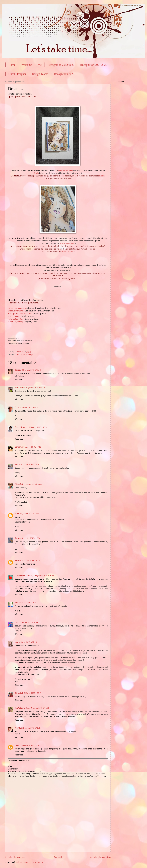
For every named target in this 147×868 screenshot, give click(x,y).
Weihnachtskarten (68, 243)
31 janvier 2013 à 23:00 (44, 575)
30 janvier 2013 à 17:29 (35, 387)
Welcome (27, 65)
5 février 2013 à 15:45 (32, 728)
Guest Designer (17, 74)
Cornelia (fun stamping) (24, 575)
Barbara (18, 447)
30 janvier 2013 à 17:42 (29, 407)
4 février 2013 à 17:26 (28, 642)
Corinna (18, 370)
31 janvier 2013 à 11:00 (29, 514)
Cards (18, 354)
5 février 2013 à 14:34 (40, 708)
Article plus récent (15, 857)
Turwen (18, 538)
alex (16, 603)
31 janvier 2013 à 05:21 (33, 484)
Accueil (58, 857)
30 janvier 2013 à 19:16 (32, 447)
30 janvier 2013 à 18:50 (38, 427)
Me (40, 65)
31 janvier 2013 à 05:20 (30, 464)
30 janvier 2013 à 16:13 (31, 370)
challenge (29, 354)
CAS (23, 354)
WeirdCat (19, 728)
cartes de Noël (68, 252)
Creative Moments (16, 311)
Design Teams (40, 74)
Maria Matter (20, 387)
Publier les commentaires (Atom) (30, 862)
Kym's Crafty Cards (23, 708)
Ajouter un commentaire (19, 761)
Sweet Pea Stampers (17, 308)
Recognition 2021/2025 (94, 65)
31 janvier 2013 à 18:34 (31, 538)
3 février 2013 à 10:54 (29, 622)
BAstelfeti (19, 484)
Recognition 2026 (64, 74)
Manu (17, 514)
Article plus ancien (100, 857)
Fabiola (18, 560)
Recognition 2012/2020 (61, 65)
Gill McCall (19, 693)
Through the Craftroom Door (20, 314)
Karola (36, 173)
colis (62, 176)
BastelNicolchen (21, 427)
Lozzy (17, 622)
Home (12, 65)
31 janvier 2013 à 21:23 (31, 560)
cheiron (18, 745)
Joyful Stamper (14, 316)
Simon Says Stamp (16, 322)
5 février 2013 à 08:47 (33, 693)
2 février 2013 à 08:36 (28, 603)
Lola (17, 642)
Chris (17, 407)
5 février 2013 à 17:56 (31, 745)
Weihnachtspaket (65, 170)
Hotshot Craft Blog (16, 319)
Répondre (19, 380)
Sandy (17, 464)
